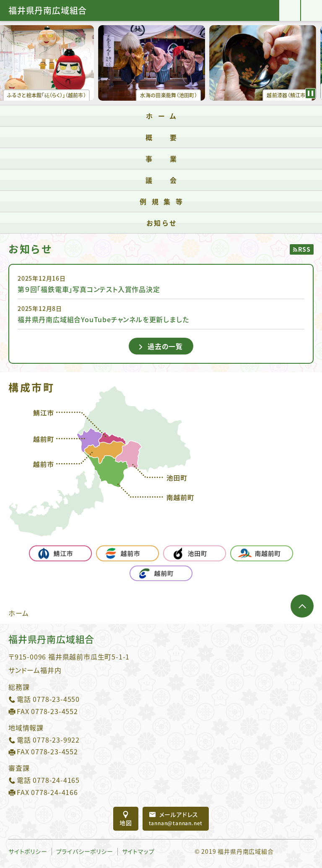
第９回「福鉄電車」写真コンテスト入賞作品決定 (89, 289)
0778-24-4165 (56, 780)
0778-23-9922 (56, 740)
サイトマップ (138, 851)
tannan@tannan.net (176, 818)
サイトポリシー (28, 851)
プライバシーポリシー (85, 851)
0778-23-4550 (56, 699)
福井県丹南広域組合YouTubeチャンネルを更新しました (103, 319)
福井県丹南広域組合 (48, 10)
